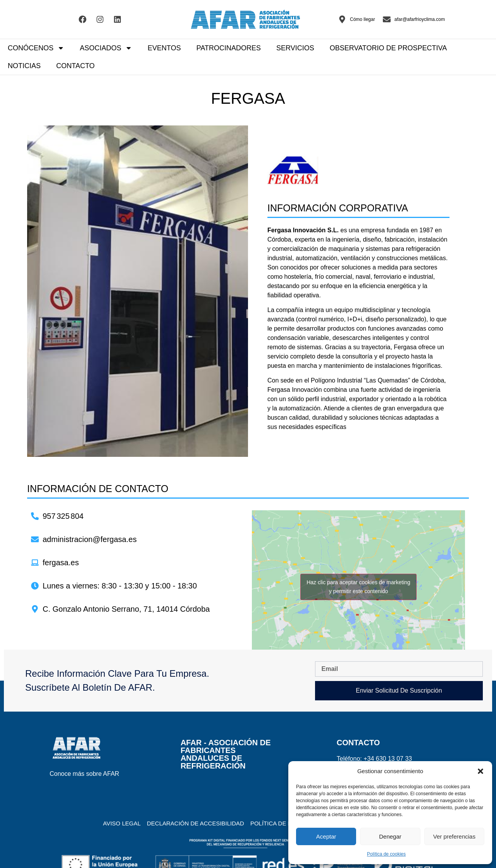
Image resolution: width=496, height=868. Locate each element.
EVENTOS (164, 48)
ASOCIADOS (106, 48)
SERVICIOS (295, 48)
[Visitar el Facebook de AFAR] (83, 19)
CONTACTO (75, 66)
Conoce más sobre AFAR (84, 774)
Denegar (390, 836)
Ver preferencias (454, 836)
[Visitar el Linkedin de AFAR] (117, 19)
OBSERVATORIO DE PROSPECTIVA (388, 48)
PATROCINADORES (229, 48)
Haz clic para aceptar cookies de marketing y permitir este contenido (358, 587)
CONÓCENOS (36, 48)
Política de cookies (386, 854)
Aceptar (326, 836)
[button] (480, 771)
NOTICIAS (24, 66)
